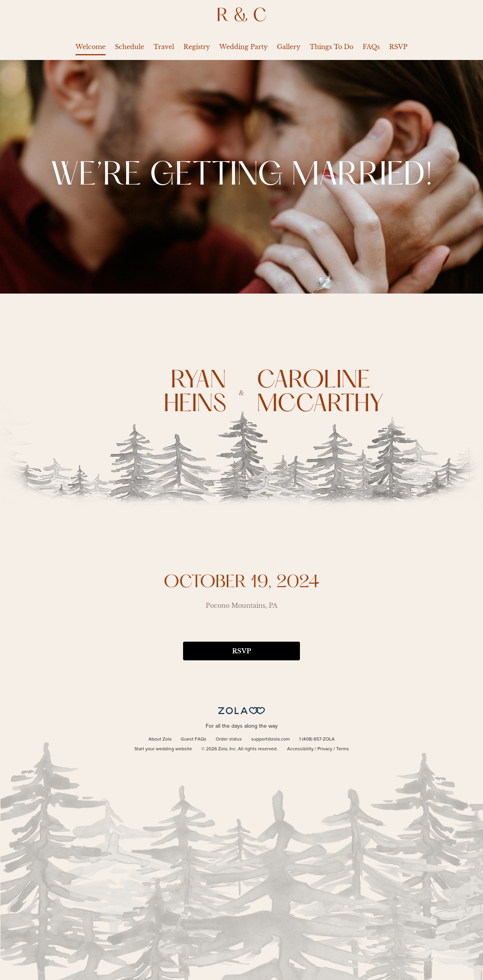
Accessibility (300, 749)
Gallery (289, 47)
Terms (343, 749)
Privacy (325, 749)
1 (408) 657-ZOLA (317, 739)
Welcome (91, 47)
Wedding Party (243, 47)
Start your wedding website (163, 749)
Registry (197, 47)
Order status (229, 739)
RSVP (398, 47)
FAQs (371, 47)
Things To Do (331, 47)
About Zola (160, 739)
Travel (164, 47)
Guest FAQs (194, 739)
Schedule (130, 47)
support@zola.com (271, 739)
